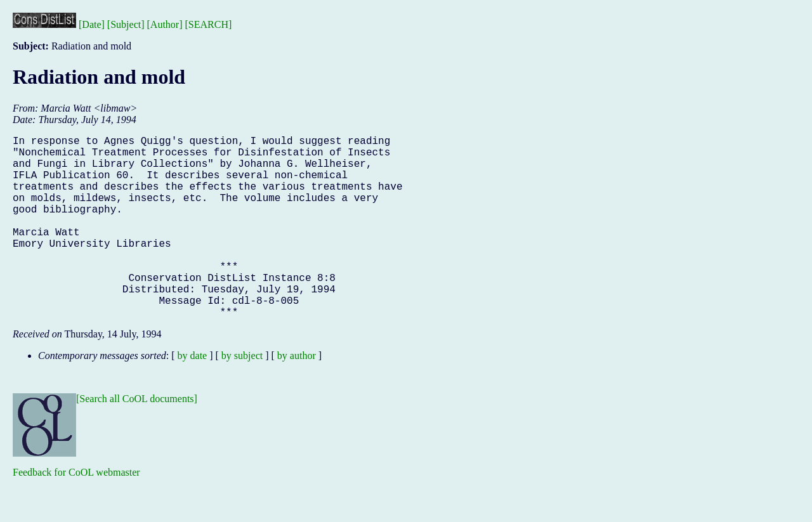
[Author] (165, 24)
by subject (242, 396)
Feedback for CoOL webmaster (76, 513)
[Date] (92, 24)
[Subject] (126, 24)
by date (193, 396)
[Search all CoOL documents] (137, 439)
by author (297, 396)
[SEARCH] (209, 24)
